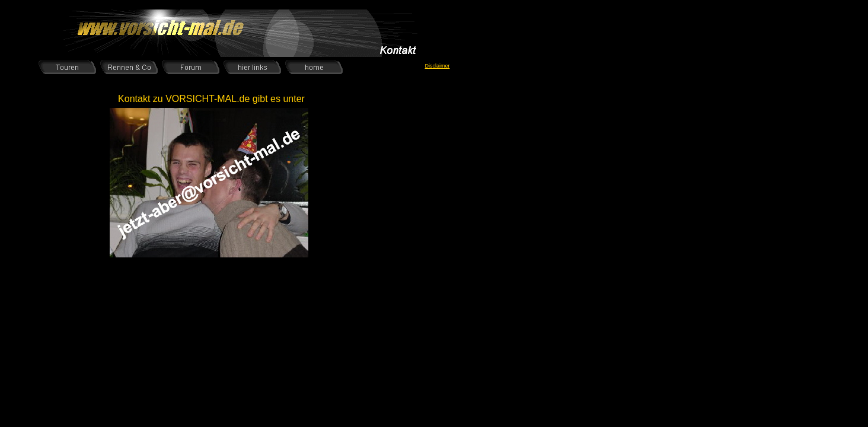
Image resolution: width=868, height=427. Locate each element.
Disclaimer (437, 66)
